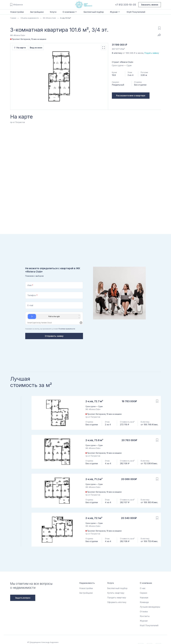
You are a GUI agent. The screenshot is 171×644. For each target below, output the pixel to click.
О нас (143, 588)
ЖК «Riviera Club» (49, 18)
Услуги (53, 12)
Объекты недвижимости (29, 18)
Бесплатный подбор (94, 12)
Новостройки (17, 12)
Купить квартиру (116, 593)
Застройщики (37, 12)
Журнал (144, 621)
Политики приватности (67, 329)
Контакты (145, 616)
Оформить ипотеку (117, 602)
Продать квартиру (117, 598)
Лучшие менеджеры (150, 607)
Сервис (144, 593)
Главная (13, 18)
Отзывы (144, 611)
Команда (144, 602)
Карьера (144, 598)
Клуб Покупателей (136, 12)
